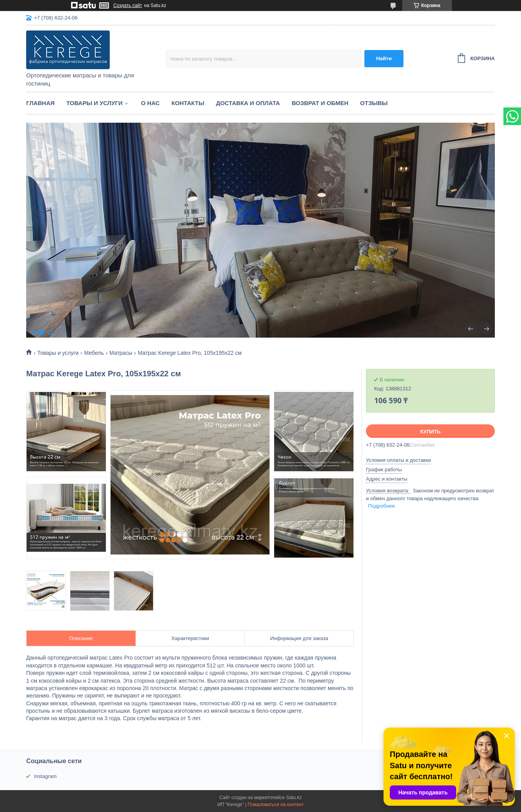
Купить (430, 432)
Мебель (94, 353)
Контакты (188, 103)
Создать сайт (128, 5)
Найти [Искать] (384, 58)
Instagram (45, 776)
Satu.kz (294, 798)
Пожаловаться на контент (276, 805)
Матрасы (121, 353)
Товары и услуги (95, 103)
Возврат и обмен (320, 103)
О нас (150, 103)
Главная (40, 103)
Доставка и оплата (248, 103)
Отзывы (374, 103)
